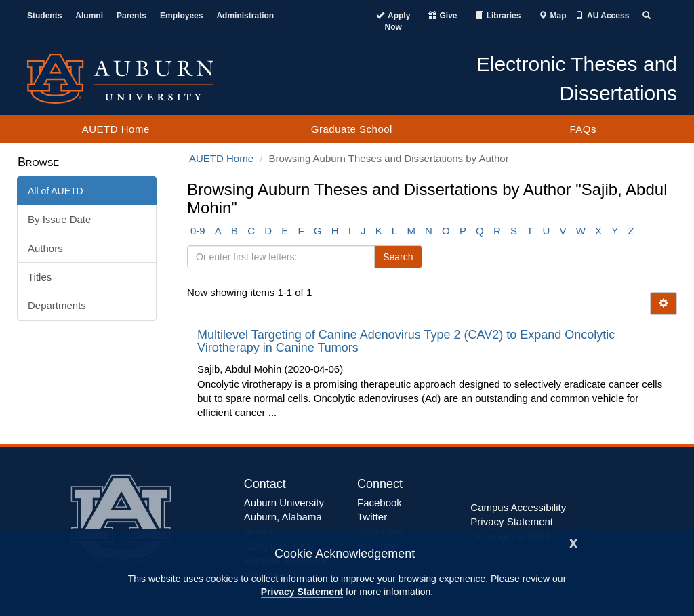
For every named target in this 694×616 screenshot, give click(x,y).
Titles (40, 277)
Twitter (372, 517)
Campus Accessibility (518, 507)
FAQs (583, 129)
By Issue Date (59, 219)
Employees (181, 16)
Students (44, 16)
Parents (131, 16)
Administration (245, 16)
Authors (45, 248)
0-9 (198, 231)
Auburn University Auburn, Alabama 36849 (284, 517)
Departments (57, 305)
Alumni (89, 16)
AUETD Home (116, 129)
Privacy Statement (302, 592)
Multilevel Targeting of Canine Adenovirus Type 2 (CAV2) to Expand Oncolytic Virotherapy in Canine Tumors (406, 342)
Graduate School (352, 129)
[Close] (573, 542)
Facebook (380, 502)
